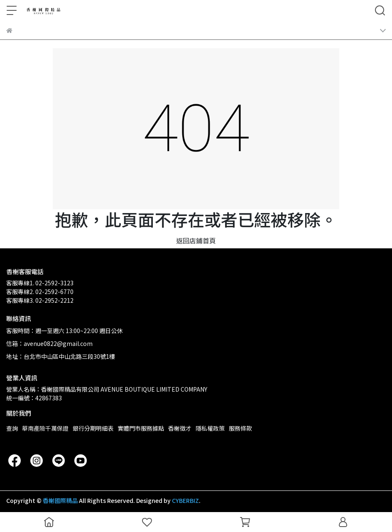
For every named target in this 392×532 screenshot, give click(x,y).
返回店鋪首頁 (196, 240)
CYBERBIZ (185, 500)
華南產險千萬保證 (45, 428)
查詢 (12, 428)
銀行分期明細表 (93, 428)
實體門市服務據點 (141, 428)
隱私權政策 (210, 428)
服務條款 (240, 428)
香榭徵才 (180, 428)
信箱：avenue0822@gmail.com (49, 343)
